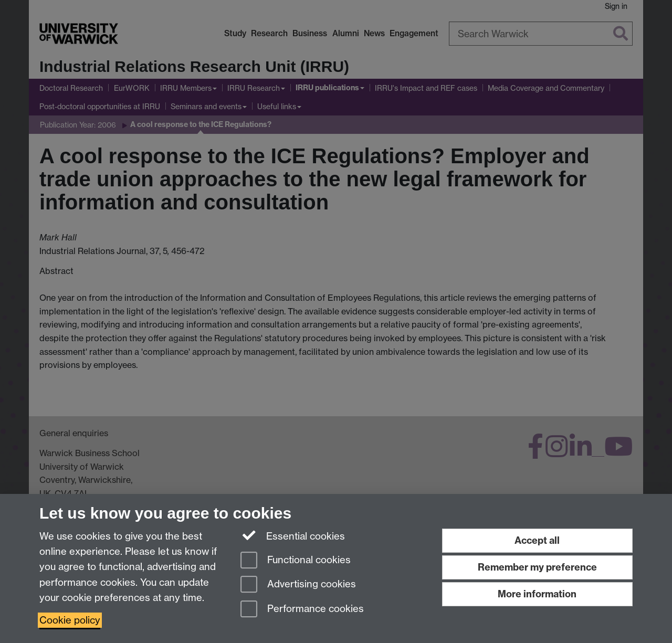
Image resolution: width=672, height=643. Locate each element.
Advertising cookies (298, 585)
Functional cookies (296, 561)
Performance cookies (302, 610)
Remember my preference (537, 567)
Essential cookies (293, 535)
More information (537, 594)
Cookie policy (70, 620)
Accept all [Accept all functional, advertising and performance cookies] (537, 540)
